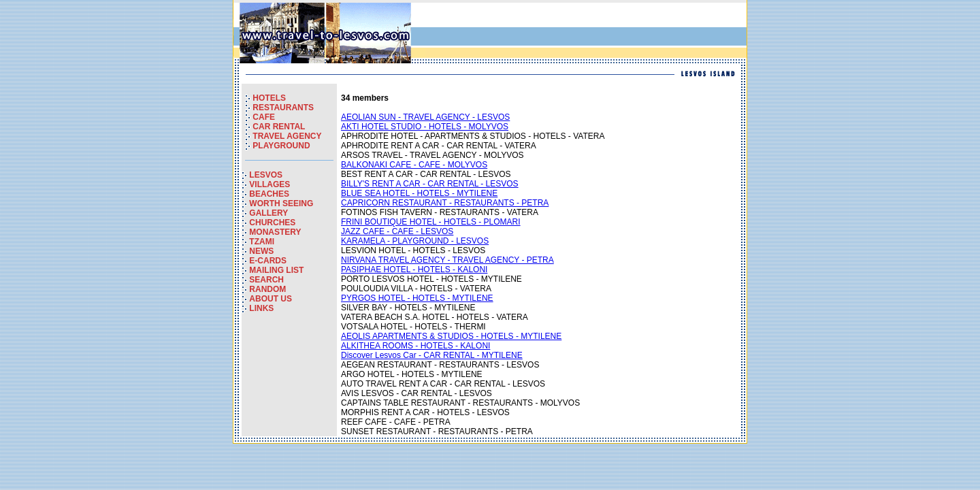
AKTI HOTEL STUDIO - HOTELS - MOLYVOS (425, 127)
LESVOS (266, 175)
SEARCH (266, 280)
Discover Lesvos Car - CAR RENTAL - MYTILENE (432, 355)
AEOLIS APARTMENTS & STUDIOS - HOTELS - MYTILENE (451, 336)
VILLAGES (269, 184)
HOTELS (269, 98)
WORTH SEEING (281, 203)
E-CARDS (268, 261)
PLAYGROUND (281, 146)
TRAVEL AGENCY (287, 136)
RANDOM (267, 289)
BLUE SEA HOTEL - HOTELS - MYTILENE (419, 193)
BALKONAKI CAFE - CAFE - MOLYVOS (414, 165)
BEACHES (269, 194)
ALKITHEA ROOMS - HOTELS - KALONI (415, 346)
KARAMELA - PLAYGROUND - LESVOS (415, 241)
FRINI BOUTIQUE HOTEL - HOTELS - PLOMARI (431, 222)
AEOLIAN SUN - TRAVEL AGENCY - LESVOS (425, 117)
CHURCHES (272, 223)
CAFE (264, 117)
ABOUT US (271, 299)
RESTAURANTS (283, 108)
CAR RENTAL (279, 127)
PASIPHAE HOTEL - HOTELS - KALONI (414, 269)
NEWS (261, 251)
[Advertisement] (585, 33)
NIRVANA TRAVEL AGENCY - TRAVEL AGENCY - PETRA (447, 260)
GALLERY (268, 213)
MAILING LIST (276, 270)
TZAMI (262, 242)
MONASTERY (275, 232)
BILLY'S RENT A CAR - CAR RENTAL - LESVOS (430, 184)
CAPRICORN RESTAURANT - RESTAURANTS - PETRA (445, 203)
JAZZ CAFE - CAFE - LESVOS (397, 231)
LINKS (261, 308)
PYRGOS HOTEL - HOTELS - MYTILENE (417, 298)
